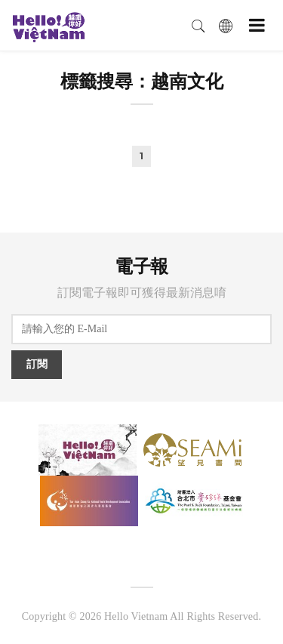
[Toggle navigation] (257, 25)
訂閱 (37, 364)
